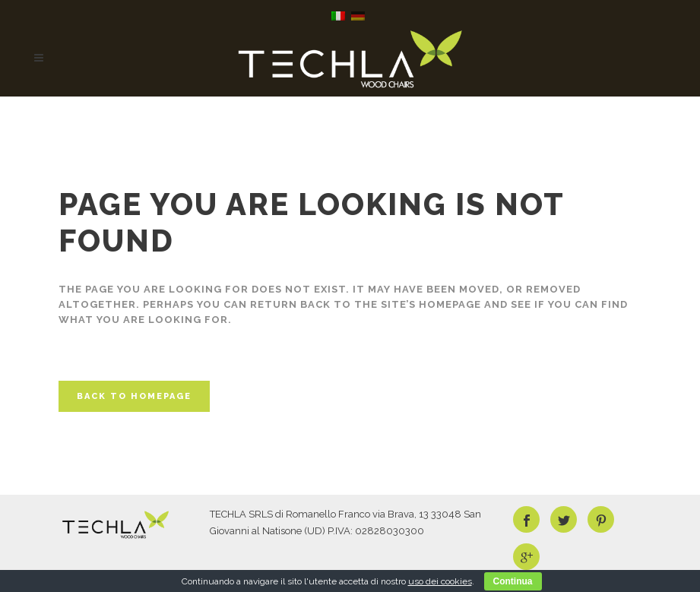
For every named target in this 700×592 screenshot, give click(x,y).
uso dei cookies (440, 581)
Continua (513, 581)
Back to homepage (134, 396)
